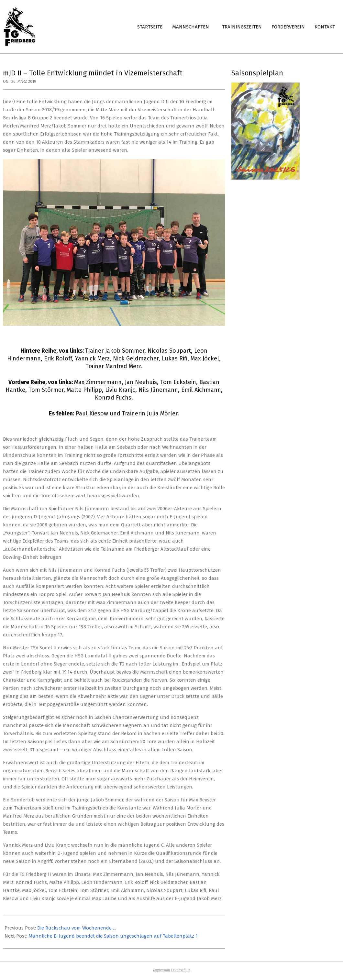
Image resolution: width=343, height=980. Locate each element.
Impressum (161, 970)
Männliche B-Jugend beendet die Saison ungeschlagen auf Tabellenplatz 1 (113, 936)
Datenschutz (180, 970)
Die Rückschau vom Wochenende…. (77, 928)
